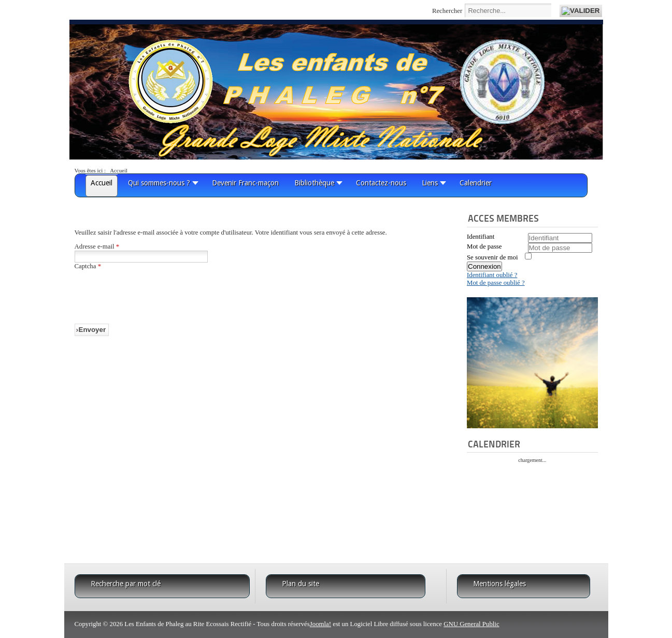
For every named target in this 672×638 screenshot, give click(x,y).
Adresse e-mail (97, 247)
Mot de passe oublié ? (496, 283)
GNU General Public (471, 624)
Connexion (484, 266)
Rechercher (447, 11)
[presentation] (153, 291)
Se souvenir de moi (492, 257)
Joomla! (320, 624)
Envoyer (92, 330)
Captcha (88, 266)
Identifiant (481, 237)
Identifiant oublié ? (492, 275)
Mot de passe (484, 247)
